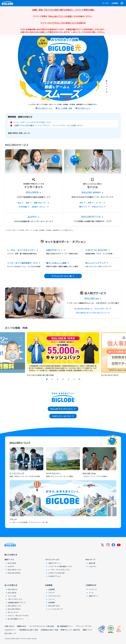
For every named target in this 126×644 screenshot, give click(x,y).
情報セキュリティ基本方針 (70, 630)
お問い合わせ (9, 626)
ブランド (52, 593)
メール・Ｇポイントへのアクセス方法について (32, 122)
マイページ (93, 589)
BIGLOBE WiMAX (14, 573)
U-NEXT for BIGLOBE (57, 573)
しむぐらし (93, 566)
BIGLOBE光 (12, 563)
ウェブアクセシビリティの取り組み (42, 626)
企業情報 (115, 3)
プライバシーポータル (84, 626)
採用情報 (52, 602)
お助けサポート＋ (55, 563)
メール (91, 593)
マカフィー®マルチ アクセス (18, 616)
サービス (106, 3)
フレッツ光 (12, 596)
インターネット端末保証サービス (60, 566)
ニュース (52, 599)
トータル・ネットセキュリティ (59, 570)
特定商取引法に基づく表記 (29, 630)
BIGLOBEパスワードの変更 (60, 16)
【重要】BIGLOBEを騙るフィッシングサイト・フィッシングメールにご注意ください (48, 125)
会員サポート (94, 596)
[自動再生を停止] (107, 92)
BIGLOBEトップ (10, 633)
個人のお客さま (11, 555)
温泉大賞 (92, 563)
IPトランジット (13, 612)
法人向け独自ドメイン (16, 619)
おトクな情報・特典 (65, 108)
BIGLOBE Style (54, 606)
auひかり (11, 566)
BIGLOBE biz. (13, 589)
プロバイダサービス (15, 599)
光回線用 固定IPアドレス (17, 602)
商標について (87, 630)
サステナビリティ (55, 596)
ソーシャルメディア (55, 609)
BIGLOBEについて (84, 108)
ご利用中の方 (91, 585)
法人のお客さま (11, 585)
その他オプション (55, 576)
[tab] (107, 81)
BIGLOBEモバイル (14, 570)
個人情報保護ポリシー (65, 626)
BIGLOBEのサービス (45, 108)
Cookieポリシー (10, 630)
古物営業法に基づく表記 (49, 630)
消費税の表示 (22, 626)
